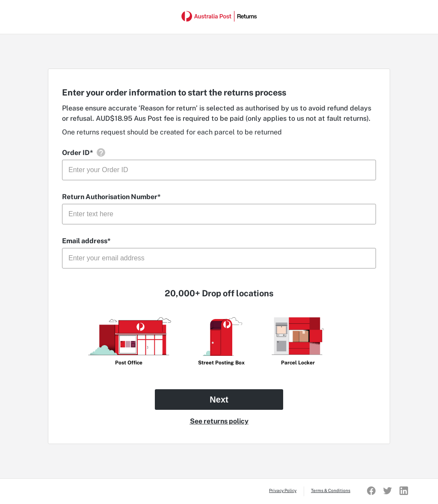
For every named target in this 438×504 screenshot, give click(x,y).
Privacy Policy (283, 490)
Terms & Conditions (331, 490)
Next (219, 400)
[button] (101, 152)
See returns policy (219, 421)
